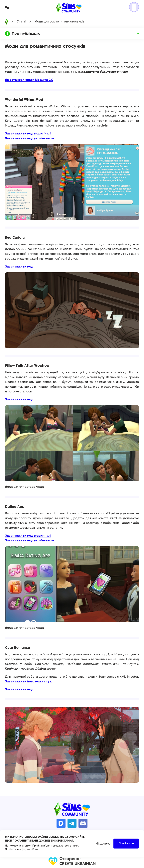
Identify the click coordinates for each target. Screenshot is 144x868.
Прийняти (126, 844)
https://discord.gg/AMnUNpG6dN (83, 823)
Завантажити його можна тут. (28, 682)
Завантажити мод (19, 400)
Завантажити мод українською (29, 138)
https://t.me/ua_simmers (72, 823)
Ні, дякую (103, 843)
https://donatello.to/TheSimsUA (61, 823)
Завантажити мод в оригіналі (28, 134)
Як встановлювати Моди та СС (29, 80)
